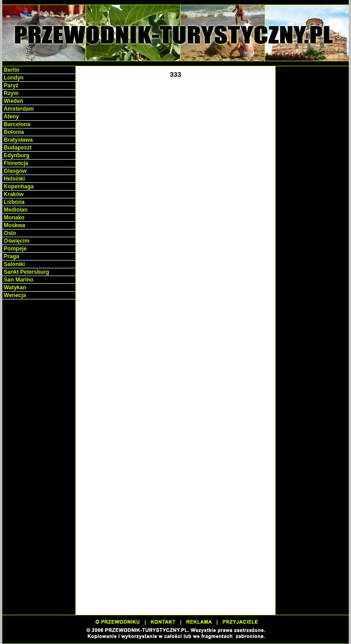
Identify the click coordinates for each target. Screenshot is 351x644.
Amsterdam (18, 109)
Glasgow (14, 171)
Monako (13, 218)
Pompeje (14, 249)
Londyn (13, 78)
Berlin (11, 70)
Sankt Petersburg (26, 272)
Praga (11, 256)
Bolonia (13, 132)
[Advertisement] (39, 443)
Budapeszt (17, 148)
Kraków (13, 194)
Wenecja (14, 295)
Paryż (10, 85)
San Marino (18, 280)
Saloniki (13, 264)
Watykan (14, 287)
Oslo (9, 233)
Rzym (10, 93)
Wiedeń (13, 101)
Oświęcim (16, 241)
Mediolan (15, 210)
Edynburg (16, 155)
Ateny (11, 117)
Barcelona (16, 124)
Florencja (15, 163)
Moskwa (14, 225)
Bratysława (18, 140)
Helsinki (13, 179)
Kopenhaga (18, 186)
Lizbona (13, 202)
